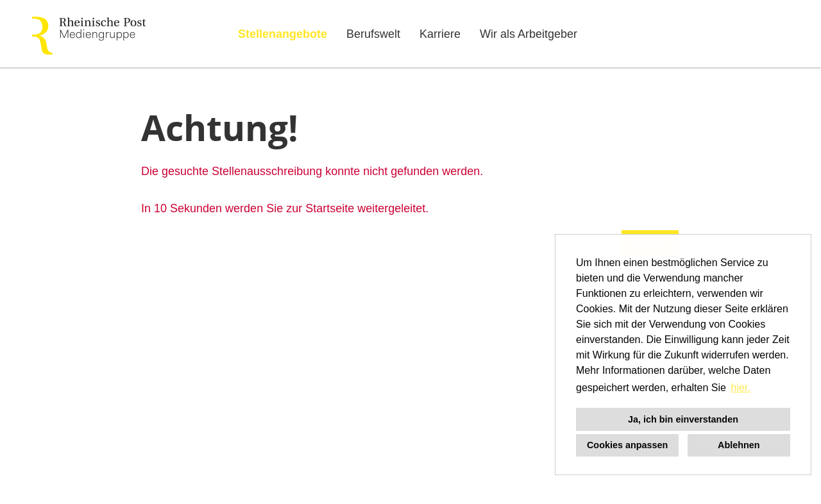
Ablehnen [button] (739, 445)
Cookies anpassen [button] (627, 445)
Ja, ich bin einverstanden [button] (683, 419)
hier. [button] (741, 388)
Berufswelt (373, 34)
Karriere (440, 34)
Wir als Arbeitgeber (529, 34)
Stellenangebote (283, 34)
